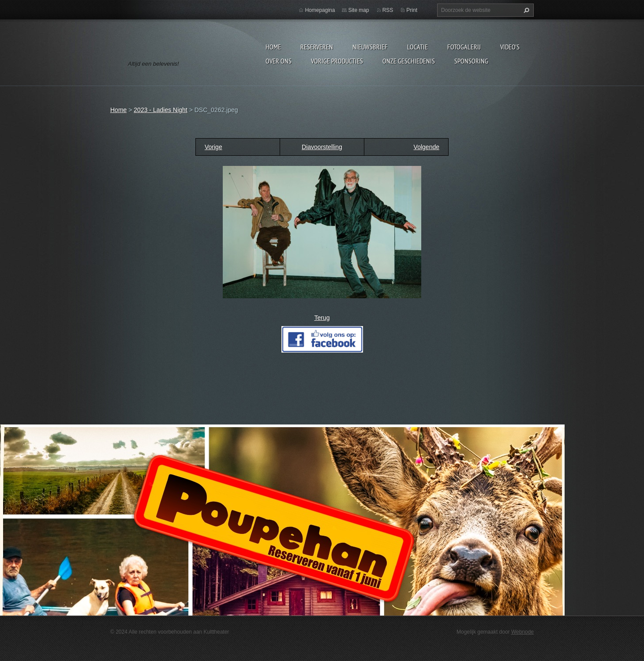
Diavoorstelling (322, 147)
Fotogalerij (464, 47)
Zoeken (525, 10)
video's (510, 47)
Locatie (417, 47)
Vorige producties (337, 61)
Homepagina (320, 10)
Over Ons (279, 61)
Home (273, 47)
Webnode (522, 632)
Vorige (213, 147)
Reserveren (317, 47)
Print (412, 10)
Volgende (427, 147)
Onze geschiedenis (409, 61)
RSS (388, 10)
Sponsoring (471, 61)
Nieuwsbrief (370, 47)
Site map (358, 10)
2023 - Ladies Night (160, 110)
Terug (322, 318)
